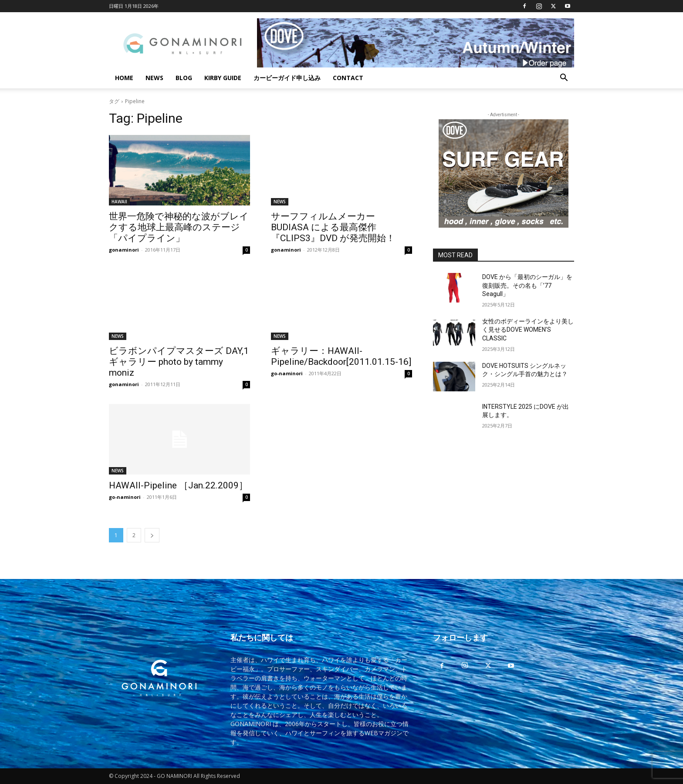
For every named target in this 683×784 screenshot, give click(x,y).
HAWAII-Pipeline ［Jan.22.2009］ (178, 485)
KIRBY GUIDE (223, 78)
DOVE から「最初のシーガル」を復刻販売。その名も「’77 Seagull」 (527, 285)
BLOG (184, 78)
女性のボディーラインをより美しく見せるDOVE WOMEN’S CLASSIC (528, 330)
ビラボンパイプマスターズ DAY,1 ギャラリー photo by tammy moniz (179, 362)
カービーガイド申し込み (287, 78)
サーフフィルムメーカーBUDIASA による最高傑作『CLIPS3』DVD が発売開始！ (333, 227)
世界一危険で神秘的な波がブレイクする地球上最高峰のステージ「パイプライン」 (179, 227)
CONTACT (348, 78)
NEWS (154, 78)
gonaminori (124, 250)
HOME (124, 78)
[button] (564, 79)
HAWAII (119, 202)
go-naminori (287, 373)
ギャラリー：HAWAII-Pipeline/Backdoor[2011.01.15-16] (341, 356)
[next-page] (152, 535)
